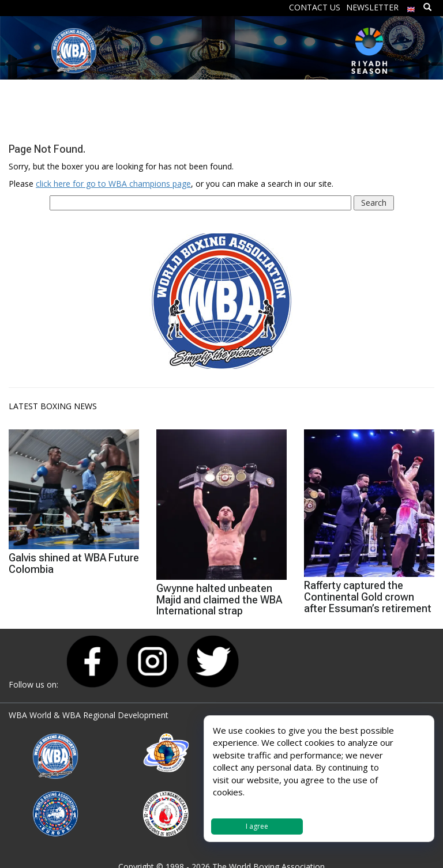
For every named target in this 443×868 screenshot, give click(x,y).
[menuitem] (411, 7)
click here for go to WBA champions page (113, 184)
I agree (257, 826)
